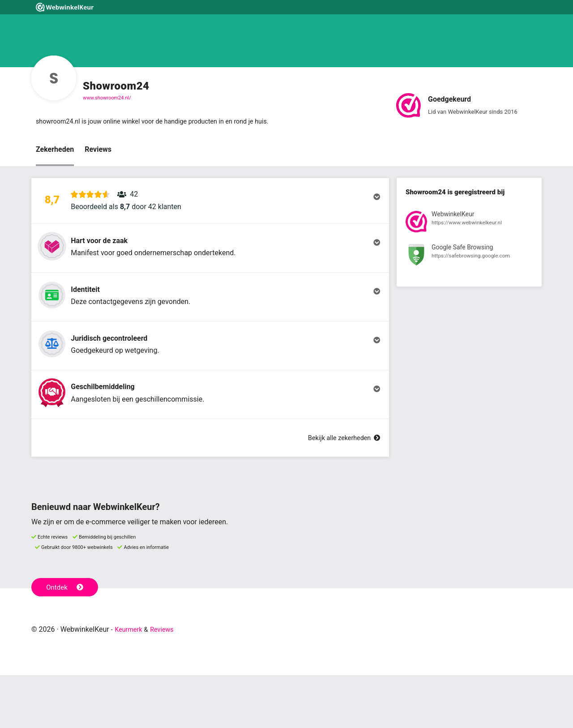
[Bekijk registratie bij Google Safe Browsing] (469, 258)
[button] (210, 207)
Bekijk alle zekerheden (340, 490)
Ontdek (66, 639)
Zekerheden (55, 151)
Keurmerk (130, 682)
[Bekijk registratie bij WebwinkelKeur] (469, 225)
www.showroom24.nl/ (107, 98)
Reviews (98, 151)
